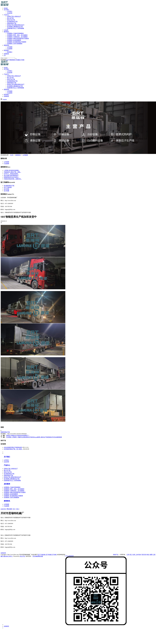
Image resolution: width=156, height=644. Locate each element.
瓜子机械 (17, 60)
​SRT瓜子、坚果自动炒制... (11, 174)
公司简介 (10, 11)
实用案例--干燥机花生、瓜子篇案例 (17, 37)
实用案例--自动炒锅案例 (14, 40)
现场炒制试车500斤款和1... (11, 177)
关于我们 (6, 10)
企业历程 (10, 13)
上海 (137, 555)
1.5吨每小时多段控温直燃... (12, 170)
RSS (14, 509)
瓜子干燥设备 (10, 60)
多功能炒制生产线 (12, 21)
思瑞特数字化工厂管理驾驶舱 (16, 28)
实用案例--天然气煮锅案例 (15, 44)
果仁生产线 (10, 18)
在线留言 (6, 54)
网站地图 (9, 509)
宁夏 (142, 555)
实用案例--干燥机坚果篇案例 (15, 33)
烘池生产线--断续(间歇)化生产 (16, 25)
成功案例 (7, 484)
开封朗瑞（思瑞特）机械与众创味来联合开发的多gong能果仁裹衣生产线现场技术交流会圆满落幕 (34, 437)
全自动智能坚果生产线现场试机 (13, 447)
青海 (139, 555)
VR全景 (6, 30)
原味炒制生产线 (12, 23)
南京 (148, 555)
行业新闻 (10, 49)
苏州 (145, 555)
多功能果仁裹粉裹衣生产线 (15, 27)
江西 (154, 555)
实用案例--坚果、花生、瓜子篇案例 (17, 35)
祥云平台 (22, 556)
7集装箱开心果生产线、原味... (12, 172)
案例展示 (6, 32)
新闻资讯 (6, 45)
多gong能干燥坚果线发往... (11, 175)
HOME (6, 8)
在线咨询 (3, 553)
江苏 (128, 555)
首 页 (12, 155)
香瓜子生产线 (11, 20)
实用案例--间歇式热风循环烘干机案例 (18, 38)
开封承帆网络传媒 (38, 556)
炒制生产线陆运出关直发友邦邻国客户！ (18, 435)
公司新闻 (10, 47)
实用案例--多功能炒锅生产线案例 (17, 42)
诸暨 (151, 555)
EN (5, 55)
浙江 (131, 555)
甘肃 (134, 555)
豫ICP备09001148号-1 (7, 556)
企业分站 (3, 509)
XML (17, 509)
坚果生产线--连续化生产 (14, 16)
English (5, 99)
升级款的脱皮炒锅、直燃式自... (13, 179)
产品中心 (6, 15)
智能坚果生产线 (5, 432)
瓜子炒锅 (22, 60)
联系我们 (6, 50)
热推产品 (116, 555)
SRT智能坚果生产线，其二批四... (13, 449)
